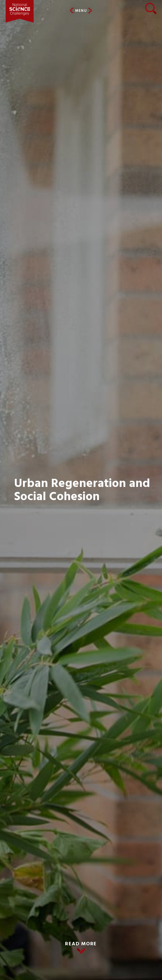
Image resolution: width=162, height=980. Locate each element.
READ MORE (81, 944)
